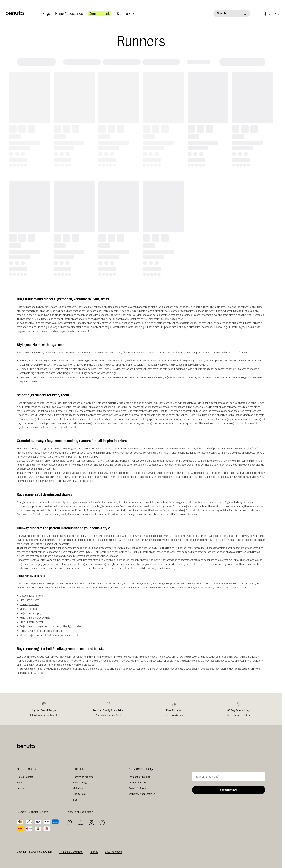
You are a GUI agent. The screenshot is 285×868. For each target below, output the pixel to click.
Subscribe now (229, 790)
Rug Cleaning (80, 783)
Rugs (46, 14)
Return (20, 783)
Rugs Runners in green (32, 622)
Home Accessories (69, 14)
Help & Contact (25, 777)
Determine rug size (83, 777)
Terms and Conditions (71, 852)
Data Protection (137, 783)
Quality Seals (80, 794)
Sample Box (125, 14)
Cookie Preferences (139, 788)
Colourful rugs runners (32, 631)
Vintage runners (28, 609)
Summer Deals (100, 14)
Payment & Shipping (139, 777)
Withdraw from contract (142, 794)
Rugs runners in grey (31, 613)
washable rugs (109, 373)
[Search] (232, 14)
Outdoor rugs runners (31, 596)
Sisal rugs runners (29, 600)
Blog (75, 800)
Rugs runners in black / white (35, 618)
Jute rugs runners (29, 604)
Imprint (21, 788)
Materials (78, 788)
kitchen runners (36, 415)
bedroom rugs (239, 378)
